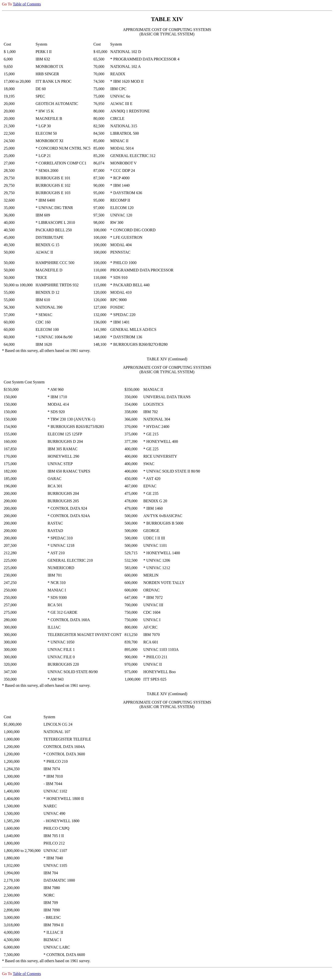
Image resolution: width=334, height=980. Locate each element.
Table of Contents (27, 4)
